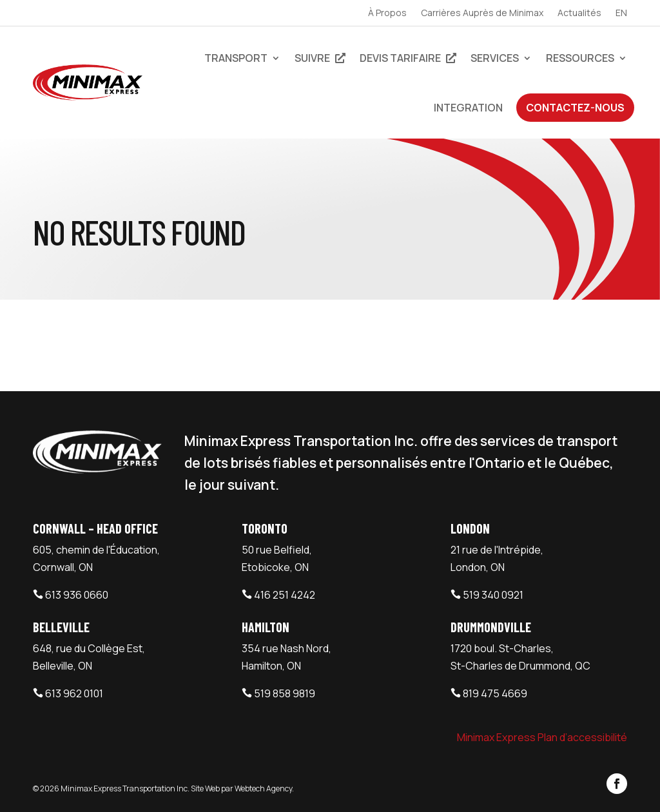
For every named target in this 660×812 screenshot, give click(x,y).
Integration (468, 108)
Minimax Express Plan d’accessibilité (542, 737)
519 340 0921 (493, 595)
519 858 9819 (285, 693)
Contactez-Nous (575, 108)
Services (495, 58)
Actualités (579, 14)
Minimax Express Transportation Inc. (126, 788)
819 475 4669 (495, 693)
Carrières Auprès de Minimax (482, 14)
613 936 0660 (77, 595)
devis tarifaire (408, 58)
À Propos (387, 14)
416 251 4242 (285, 595)
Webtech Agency (263, 788)
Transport (236, 58)
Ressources (580, 58)
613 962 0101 (74, 693)
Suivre (320, 58)
